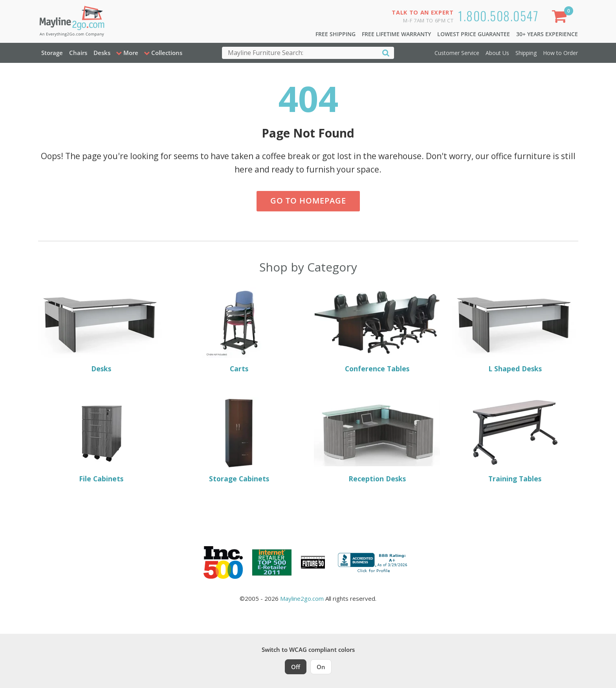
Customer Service (457, 53)
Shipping (526, 53)
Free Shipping (335, 34)
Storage (52, 53)
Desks (102, 53)
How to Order (560, 53)
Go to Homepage (308, 201)
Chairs (78, 53)
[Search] (386, 52)
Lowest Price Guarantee (474, 34)
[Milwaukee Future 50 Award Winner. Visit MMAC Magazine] (313, 562)
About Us (497, 53)
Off (296, 667)
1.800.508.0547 (498, 16)
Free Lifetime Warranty (396, 34)
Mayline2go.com (302, 598)
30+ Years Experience (547, 34)
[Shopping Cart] (561, 18)
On (321, 667)
